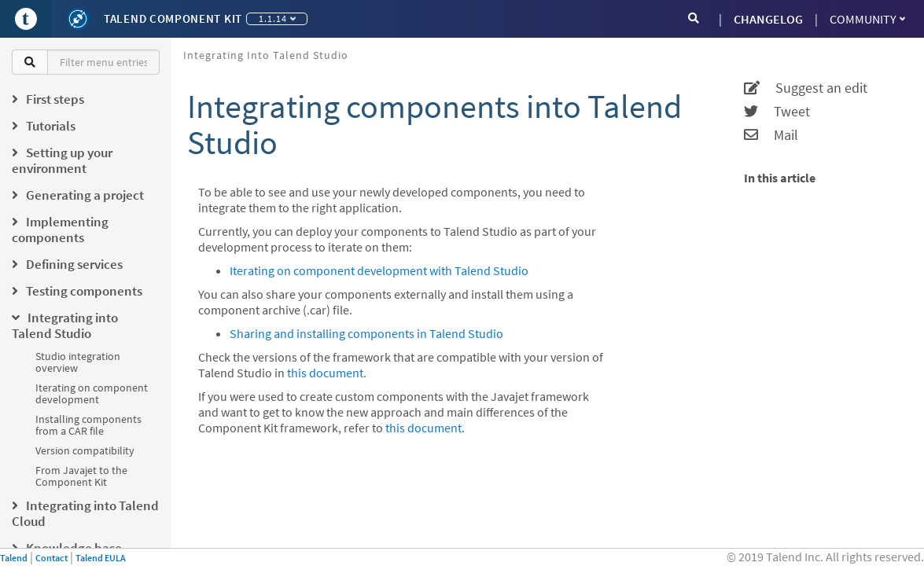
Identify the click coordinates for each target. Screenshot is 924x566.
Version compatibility (85, 450)
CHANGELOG (768, 19)
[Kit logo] (78, 19)
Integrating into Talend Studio (266, 55)
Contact (52, 558)
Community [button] (867, 19)
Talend (14, 558)
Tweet (777, 112)
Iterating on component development (92, 393)
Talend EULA (101, 558)
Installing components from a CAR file (88, 425)
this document (325, 373)
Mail (771, 135)
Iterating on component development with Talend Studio (379, 270)
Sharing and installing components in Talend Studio (366, 333)
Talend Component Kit (173, 18)
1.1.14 (277, 18)
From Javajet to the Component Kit (81, 476)
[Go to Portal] (26, 19)
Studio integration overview (78, 362)
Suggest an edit (806, 88)
